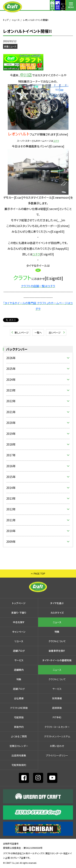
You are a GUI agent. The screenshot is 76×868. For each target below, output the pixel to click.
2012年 (11, 509)
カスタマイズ (57, 613)
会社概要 (19, 698)
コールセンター (51, 7)
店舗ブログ (19, 651)
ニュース (16, 20)
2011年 (11, 520)
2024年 (11, 380)
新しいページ (22, 332)
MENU (71, 7)
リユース (19, 641)
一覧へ (38, 332)
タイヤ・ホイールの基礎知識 (57, 660)
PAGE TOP (39, 573)
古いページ (55, 332)
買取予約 (19, 727)
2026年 (11, 358)
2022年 (11, 401)
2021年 (11, 412)
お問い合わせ (57, 746)
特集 (57, 632)
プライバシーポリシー (57, 755)
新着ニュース (10, 46)
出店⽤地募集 (19, 755)
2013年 (11, 498)
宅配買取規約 (19, 765)
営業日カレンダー (19, 746)
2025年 (11, 369)
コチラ (36, 254)
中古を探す (19, 622)
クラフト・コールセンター (57, 727)
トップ (6, 20)
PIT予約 (57, 717)
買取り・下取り (19, 613)
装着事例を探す (30, 7)
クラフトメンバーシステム (57, 736)
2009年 (11, 542)
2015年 (11, 477)
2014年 (11, 488)
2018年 (11, 444)
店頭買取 (57, 708)
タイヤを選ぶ (57, 603)
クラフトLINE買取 (19, 708)
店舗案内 (61, 7)
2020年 (11, 423)
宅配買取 (19, 717)
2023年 (11, 390)
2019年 (11, 434)
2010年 (11, 531)
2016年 (11, 466)
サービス (19, 660)
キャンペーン (19, 632)
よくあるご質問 (19, 736)
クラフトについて (57, 641)
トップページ (19, 603)
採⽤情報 (57, 698)
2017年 (11, 455)
